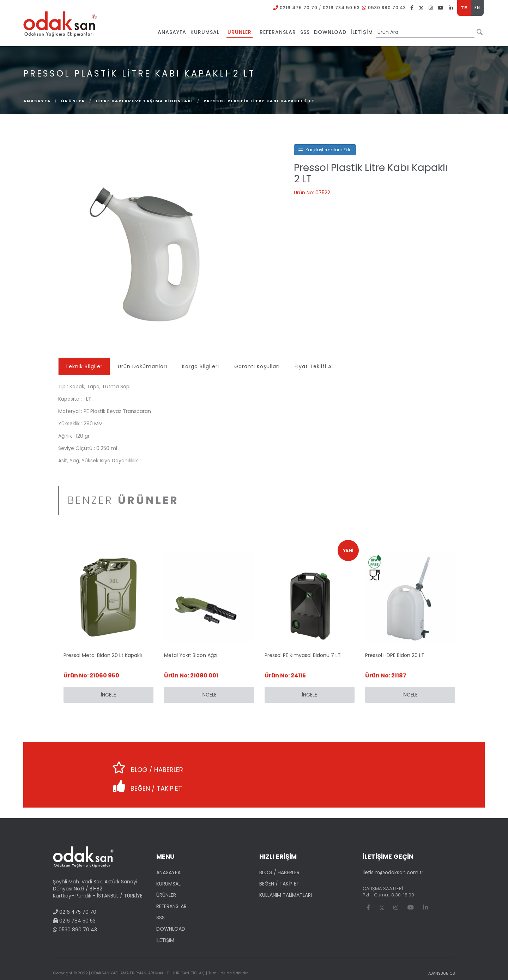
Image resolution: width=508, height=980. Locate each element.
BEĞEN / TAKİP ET (361, 765)
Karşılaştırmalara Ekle (325, 150)
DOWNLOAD (171, 910)
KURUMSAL (168, 865)
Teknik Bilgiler (84, 366)
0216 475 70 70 (298, 8)
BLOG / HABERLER (139, 765)
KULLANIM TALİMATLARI (286, 876)
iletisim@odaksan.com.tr (393, 854)
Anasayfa (37, 101)
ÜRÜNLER (73, 101)
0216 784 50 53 (341, 8)
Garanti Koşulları (259, 366)
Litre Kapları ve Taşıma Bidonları (144, 101)
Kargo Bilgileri (202, 366)
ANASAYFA (168, 854)
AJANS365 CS (442, 955)
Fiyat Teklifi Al (316, 366)
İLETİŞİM (165, 921)
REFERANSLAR (171, 888)
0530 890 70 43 (387, 8)
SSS (161, 899)
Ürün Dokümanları (143, 366)
